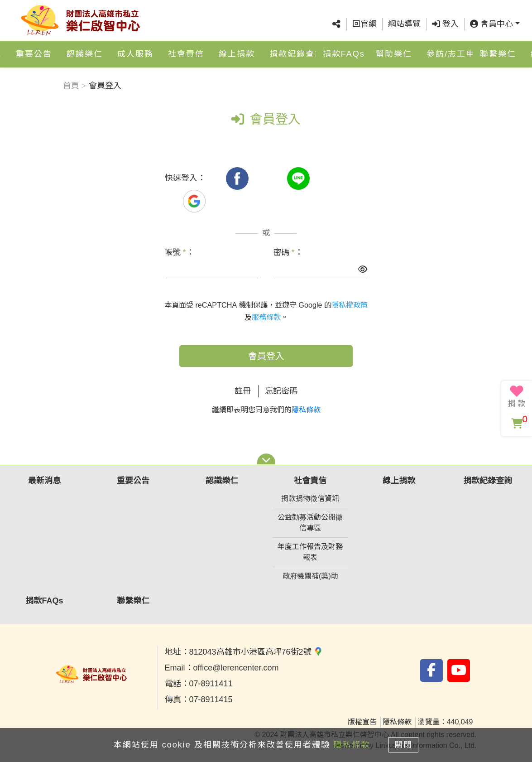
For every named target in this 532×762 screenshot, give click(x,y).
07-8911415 (211, 699)
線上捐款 (237, 54)
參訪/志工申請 (450, 54)
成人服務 (135, 54)
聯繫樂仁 (498, 54)
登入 (445, 24)
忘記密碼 (281, 391)
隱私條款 (306, 410)
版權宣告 (362, 722)
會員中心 (491, 24)
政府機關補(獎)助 (310, 576)
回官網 (364, 24)
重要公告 (34, 54)
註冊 (243, 391)
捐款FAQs (344, 54)
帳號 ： (179, 252)
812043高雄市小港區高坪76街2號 (256, 652)
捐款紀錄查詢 (292, 54)
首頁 (71, 86)
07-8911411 (211, 684)
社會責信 (186, 54)
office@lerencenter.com (236, 668)
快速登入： (185, 178)
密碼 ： (288, 252)
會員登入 (266, 356)
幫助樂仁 (394, 54)
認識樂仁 (85, 54)
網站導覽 (404, 24)
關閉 (404, 745)
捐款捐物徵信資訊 (310, 499)
